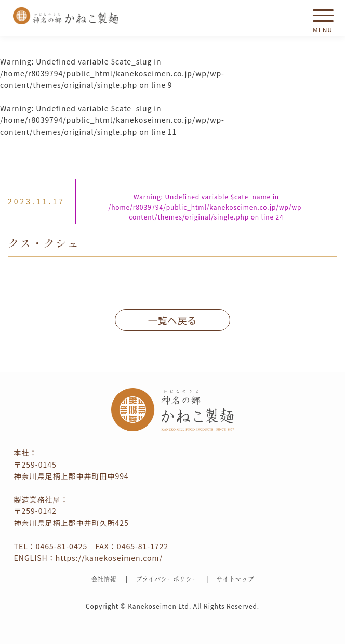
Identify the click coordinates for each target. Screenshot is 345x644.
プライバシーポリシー (167, 579)
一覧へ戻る (173, 320)
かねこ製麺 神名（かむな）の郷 (66, 16)
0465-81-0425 (62, 546)
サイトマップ (235, 579)
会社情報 (103, 579)
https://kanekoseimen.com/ (109, 558)
